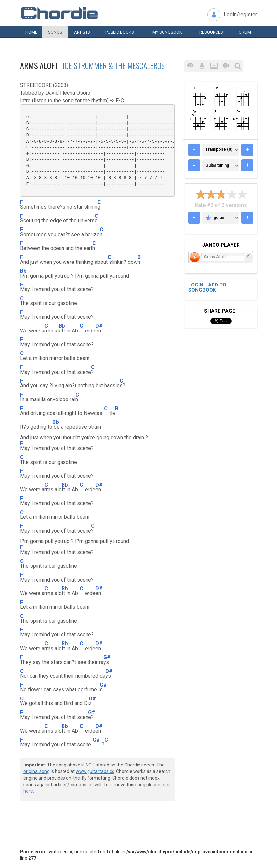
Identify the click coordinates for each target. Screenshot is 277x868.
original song (37, 771)
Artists (82, 32)
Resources (211, 32)
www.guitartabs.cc (95, 771)
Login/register (240, 15)
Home (31, 32)
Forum (244, 32)
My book (167, 32)
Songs (55, 32)
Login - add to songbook (207, 288)
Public (120, 32)
